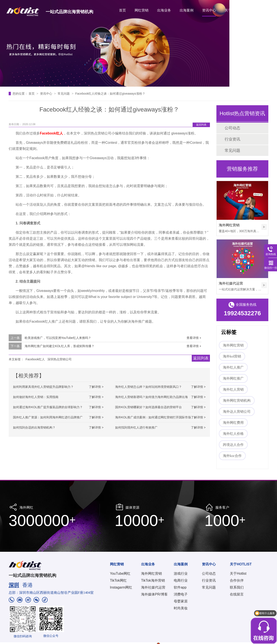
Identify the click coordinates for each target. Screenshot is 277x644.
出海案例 (187, 10)
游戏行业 (181, 574)
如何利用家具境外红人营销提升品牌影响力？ (43, 387)
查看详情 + (194, 338)
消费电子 (181, 594)
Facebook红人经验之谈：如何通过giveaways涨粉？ (110, 94)
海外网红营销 (229, 225)
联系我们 (237, 587)
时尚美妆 (181, 608)
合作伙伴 (237, 580)
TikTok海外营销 (153, 580)
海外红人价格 (233, 434)
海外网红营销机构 (237, 400)
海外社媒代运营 (231, 283)
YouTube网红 (120, 574)
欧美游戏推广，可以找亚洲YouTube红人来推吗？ (58, 338)
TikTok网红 (118, 580)
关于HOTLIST (235, 10)
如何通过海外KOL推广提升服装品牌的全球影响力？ (48, 407)
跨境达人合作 (233, 445)
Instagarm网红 (121, 587)
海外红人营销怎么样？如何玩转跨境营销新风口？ (148, 387)
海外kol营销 (232, 356)
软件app (180, 587)
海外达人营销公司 (237, 412)
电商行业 (181, 580)
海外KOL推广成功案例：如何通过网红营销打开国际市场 (153, 417)
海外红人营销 (233, 389)
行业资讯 (232, 139)
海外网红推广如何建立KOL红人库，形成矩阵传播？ (60, 346)
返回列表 (201, 125)
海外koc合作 (232, 456)
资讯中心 (209, 10)
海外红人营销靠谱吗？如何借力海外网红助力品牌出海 (151, 397)
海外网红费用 (233, 423)
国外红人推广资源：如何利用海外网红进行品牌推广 (48, 417)
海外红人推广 (233, 367)
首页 (122, 10)
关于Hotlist (238, 574)
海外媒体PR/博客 (154, 594)
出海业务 (164, 10)
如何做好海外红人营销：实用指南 (36, 397)
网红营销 (142, 10)
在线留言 (237, 594)
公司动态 (232, 128)
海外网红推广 (233, 378)
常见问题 (64, 94)
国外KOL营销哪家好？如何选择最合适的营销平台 (148, 407)
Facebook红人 (35, 359)
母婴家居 (181, 601)
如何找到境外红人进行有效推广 (136, 427)
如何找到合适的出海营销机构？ (34, 427)
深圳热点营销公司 (60, 359)
